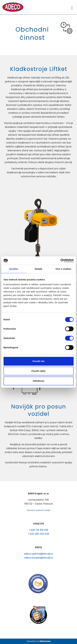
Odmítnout (39, 381)
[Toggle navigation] (72, 7)
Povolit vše (38, 361)
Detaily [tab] (39, 269)
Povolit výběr (38, 371)
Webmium (45, 641)
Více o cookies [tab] (63, 269)
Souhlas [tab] (14, 269)
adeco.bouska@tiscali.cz (39, 558)
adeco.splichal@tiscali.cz (38, 554)
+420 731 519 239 (38, 530)
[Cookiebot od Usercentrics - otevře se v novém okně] (60, 261)
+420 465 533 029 (38, 534)
